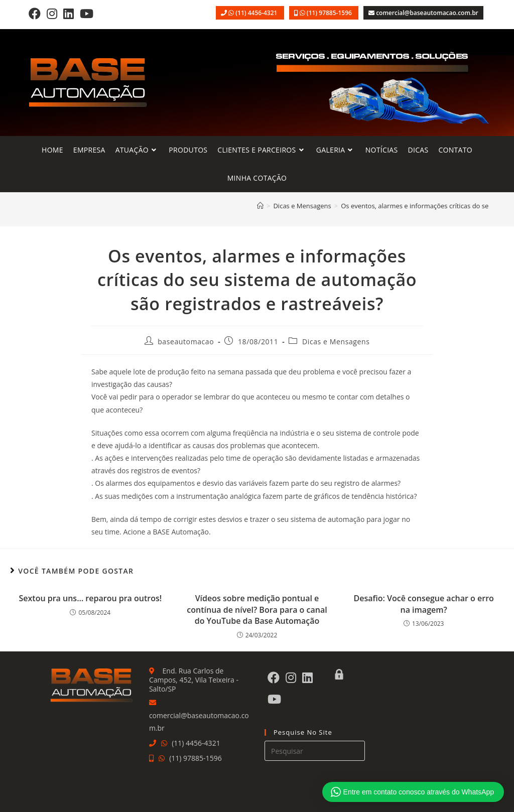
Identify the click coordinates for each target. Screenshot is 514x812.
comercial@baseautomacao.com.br (427, 13)
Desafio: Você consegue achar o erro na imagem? (423, 604)
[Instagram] (52, 13)
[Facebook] (35, 13)
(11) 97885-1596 (330, 13)
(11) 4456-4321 (257, 13)
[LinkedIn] (69, 13)
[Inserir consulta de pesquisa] (315, 751)
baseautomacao (186, 342)
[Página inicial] (260, 206)
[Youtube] (87, 13)
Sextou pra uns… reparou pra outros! (90, 598)
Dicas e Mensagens (336, 342)
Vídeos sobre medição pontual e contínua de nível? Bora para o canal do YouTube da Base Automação (257, 610)
